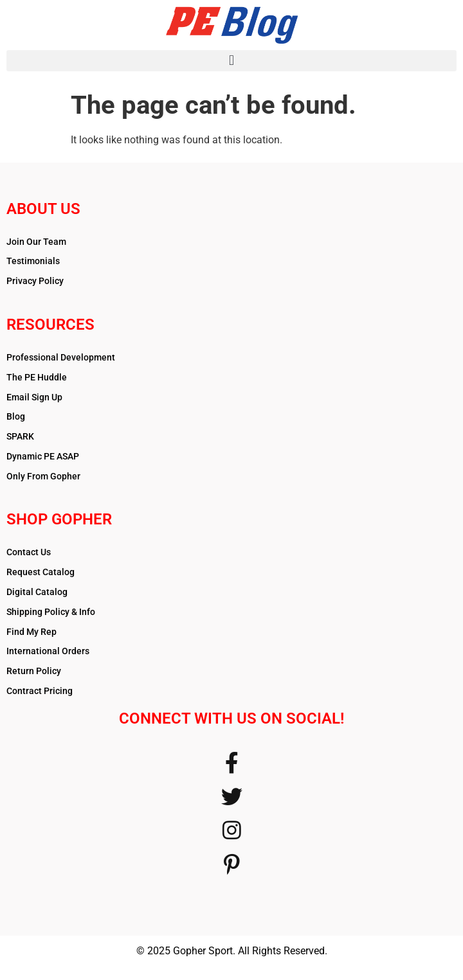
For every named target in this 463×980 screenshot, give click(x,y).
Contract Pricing (40, 691)
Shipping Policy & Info (51, 612)
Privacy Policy (35, 281)
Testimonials (33, 261)
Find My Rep (32, 632)
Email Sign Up (34, 397)
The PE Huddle (37, 377)
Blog (16, 416)
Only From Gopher (43, 476)
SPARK (20, 436)
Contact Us (29, 552)
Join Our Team (36, 242)
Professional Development (61, 357)
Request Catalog (41, 572)
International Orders (48, 651)
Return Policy (34, 671)
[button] (232, 61)
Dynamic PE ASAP (43, 456)
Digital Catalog (37, 592)
